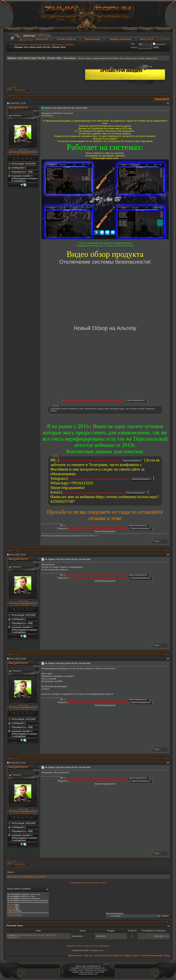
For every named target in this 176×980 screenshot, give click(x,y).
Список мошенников (101, 946)
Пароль (134, 47)
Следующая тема (97, 883)
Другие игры (57, 45)
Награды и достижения (121, 39)
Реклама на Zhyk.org (66, 39)
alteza (10, 877)
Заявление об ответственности (79, 946)
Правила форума (15, 915)
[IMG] (10, 909)
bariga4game (29, 877)
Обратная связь (75, 956)
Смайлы (11, 907)
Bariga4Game (18, 107)
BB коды (11, 905)
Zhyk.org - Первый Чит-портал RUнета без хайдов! (108, 956)
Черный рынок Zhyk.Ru (40, 45)
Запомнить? (160, 44)
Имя (133, 44)
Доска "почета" (147, 39)
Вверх (167, 956)
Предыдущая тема (80, 883)
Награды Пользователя (22, 154)
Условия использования (151, 956)
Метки (10, 872)
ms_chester (41, 877)
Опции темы (161, 99)
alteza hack (18, 877)
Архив (136, 956)
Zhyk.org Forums (20, 45)
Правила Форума (93, 39)
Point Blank (70, 45)
